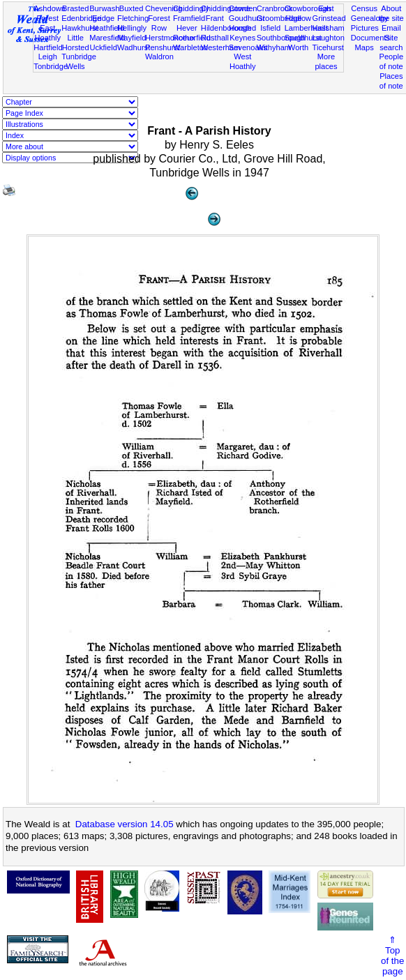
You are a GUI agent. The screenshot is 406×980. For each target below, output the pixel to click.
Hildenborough (226, 28)
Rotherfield (192, 38)
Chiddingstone (226, 8)
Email (391, 28)
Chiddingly (191, 8)
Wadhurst (134, 47)
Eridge (103, 18)
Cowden (243, 8)
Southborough (281, 38)
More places (326, 61)
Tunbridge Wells (79, 61)
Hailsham (329, 28)
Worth (298, 47)
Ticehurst (328, 47)
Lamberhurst (306, 28)
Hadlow (298, 18)
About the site (391, 13)
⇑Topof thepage (392, 956)
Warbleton (190, 47)
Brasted (75, 8)
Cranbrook (275, 8)
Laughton (329, 38)
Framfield (189, 18)
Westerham (221, 47)
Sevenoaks (248, 47)
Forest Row (159, 23)
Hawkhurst (80, 28)
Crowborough (308, 8)
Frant (215, 18)
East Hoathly (47, 33)
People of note (392, 61)
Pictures (365, 28)
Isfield (270, 28)
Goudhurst (247, 18)
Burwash (104, 8)
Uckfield (103, 47)
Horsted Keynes (242, 33)
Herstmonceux (170, 38)
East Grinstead (329, 13)
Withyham (274, 47)
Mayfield (131, 38)
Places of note (391, 81)
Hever (187, 28)
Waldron (159, 56)
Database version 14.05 (125, 824)
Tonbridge (51, 66)
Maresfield (107, 38)
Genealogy (370, 18)
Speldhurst (303, 38)
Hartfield (48, 47)
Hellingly (132, 28)
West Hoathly (243, 61)
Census (364, 8)
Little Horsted (76, 43)
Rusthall (215, 38)
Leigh (48, 56)
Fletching (133, 18)
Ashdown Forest (50, 13)
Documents (370, 38)
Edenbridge (81, 18)
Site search (391, 43)
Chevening (164, 8)
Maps (364, 47)
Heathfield (107, 28)
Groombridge (279, 18)
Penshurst (163, 47)
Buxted (131, 8)
